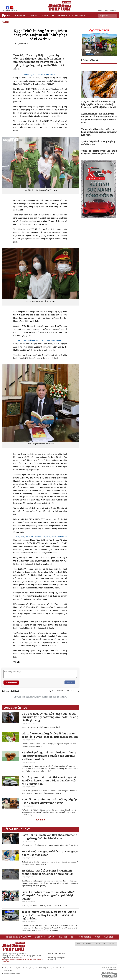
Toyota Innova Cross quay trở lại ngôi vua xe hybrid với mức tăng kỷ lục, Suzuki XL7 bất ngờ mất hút (49, 915)
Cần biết (82, 16)
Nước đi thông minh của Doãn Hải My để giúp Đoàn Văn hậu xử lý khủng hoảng (49, 801)
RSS (78, 944)
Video (75, 16)
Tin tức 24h (100, 944)
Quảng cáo (114, 11)
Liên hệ (99, 11)
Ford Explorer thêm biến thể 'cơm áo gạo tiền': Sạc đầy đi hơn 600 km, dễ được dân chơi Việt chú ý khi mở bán (50, 781)
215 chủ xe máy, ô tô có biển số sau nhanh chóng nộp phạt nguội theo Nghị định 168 (47, 872)
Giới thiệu (88, 944)
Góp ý (106, 11)
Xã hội (44, 16)
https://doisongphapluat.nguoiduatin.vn (14, 954)
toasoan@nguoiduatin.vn (12, 974)
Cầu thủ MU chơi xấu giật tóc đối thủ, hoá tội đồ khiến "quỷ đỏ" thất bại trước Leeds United (50, 735)
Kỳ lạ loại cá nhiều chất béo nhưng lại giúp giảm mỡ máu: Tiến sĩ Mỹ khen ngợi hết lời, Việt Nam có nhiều (99, 104)
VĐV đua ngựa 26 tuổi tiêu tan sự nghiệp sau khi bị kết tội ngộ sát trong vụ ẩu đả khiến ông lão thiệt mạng (50, 717)
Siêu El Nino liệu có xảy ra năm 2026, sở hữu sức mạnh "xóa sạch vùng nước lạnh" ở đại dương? (48, 895)
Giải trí (51, 16)
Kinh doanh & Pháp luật (18, 16)
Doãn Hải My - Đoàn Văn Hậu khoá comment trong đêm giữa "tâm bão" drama (49, 837)
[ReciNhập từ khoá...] (108, 16)
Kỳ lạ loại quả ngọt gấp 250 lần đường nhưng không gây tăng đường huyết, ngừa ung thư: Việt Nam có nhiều (49, 756)
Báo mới (112, 944)
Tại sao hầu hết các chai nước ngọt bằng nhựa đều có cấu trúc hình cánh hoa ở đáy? (99, 132)
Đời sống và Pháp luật (90, 60)
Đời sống (36, 16)
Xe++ (58, 16)
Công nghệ (66, 16)
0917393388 (8, 971)
